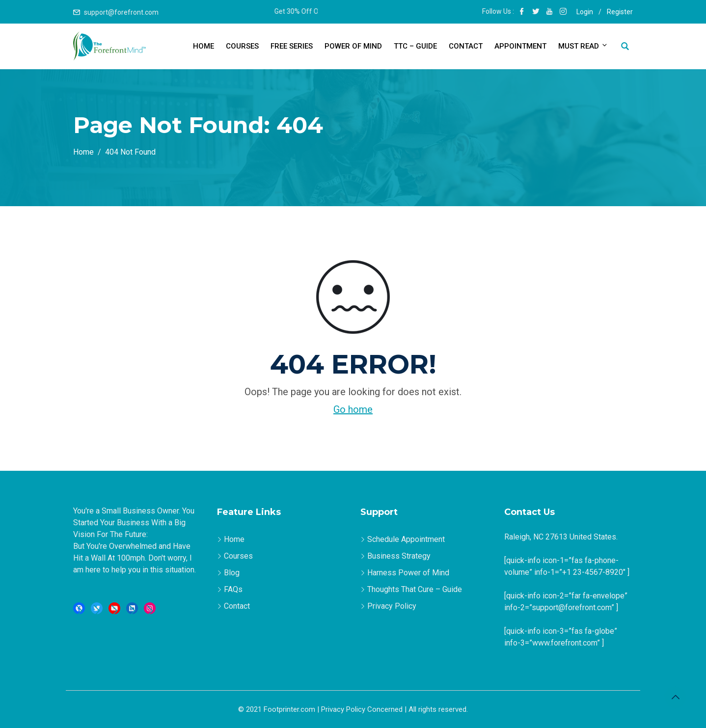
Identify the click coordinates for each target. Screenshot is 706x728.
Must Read (582, 46)
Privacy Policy (392, 606)
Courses (242, 46)
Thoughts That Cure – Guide (415, 589)
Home (204, 46)
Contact (466, 46)
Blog (232, 573)
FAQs (233, 589)
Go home (353, 409)
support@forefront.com (121, 12)
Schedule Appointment (406, 539)
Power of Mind (353, 46)
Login (585, 12)
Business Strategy (399, 556)
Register (620, 12)
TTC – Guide (415, 46)
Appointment (520, 46)
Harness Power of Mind (408, 573)
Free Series (292, 46)
